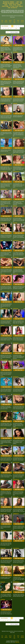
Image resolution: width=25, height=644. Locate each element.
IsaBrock (2, 325)
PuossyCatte (3, 531)
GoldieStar (3, 52)
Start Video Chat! (6, 45)
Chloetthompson (17, 360)
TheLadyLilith (3, 155)
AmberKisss (16, 309)
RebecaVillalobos (4, 446)
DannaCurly (3, 257)
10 (8, 28)
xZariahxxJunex (4, 189)
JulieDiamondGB (4, 206)
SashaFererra (16, 240)
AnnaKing (3, 599)
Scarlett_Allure (16, 35)
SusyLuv (2, 343)
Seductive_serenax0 (5, 87)
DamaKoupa (16, 155)
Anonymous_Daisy (17, 69)
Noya (2, 240)
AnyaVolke (15, 411)
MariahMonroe (4, 69)
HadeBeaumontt (4, 309)
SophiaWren (16, 52)
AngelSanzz (3, 394)
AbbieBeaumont (16, 394)
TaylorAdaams (4, 411)
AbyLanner (3, 274)
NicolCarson (16, 343)
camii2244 (3, 103)
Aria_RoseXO (3, 428)
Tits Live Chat (14, 21)
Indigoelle (15, 103)
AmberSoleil (16, 325)
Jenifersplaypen (4, 223)
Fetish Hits (17, 642)
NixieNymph (16, 428)
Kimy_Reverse (4, 514)
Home (8, 32)
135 (16, 28)
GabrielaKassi (16, 479)
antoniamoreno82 (17, 531)
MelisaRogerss (16, 582)
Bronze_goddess (4, 360)
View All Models (5, 26)
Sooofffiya (3, 138)
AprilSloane (16, 120)
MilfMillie (15, 206)
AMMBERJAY (16, 514)
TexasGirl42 (16, 274)
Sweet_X (2, 479)
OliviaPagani (16, 377)
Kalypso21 (3, 582)
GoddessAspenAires (5, 292)
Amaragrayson (16, 172)
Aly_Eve (2, 497)
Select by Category (15, 32)
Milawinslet (3, 548)
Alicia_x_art (16, 497)
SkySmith (15, 223)
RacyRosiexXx (16, 462)
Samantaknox (16, 548)
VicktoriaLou (16, 565)
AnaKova (3, 377)
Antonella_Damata (5, 462)
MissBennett (16, 257)
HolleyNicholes (16, 138)
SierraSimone (3, 35)
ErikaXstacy (16, 87)
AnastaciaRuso (4, 172)
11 (11, 28)
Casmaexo (15, 189)
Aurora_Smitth (16, 292)
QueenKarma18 (4, 120)
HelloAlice (3, 565)
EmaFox (15, 446)
